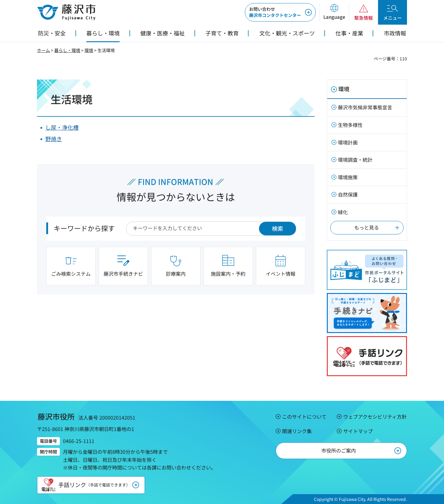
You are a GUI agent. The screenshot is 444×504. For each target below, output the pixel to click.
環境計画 (348, 142)
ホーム (43, 50)
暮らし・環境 (67, 50)
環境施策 (348, 177)
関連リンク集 (297, 431)
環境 (89, 50)
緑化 (343, 212)
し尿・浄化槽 (62, 127)
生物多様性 (350, 125)
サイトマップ (358, 431)
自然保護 (348, 194)
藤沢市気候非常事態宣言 (365, 107)
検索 (277, 228)
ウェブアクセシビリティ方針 (375, 417)
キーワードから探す (84, 228)
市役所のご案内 (339, 450)
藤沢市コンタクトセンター (275, 12)
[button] (334, 12)
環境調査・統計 (355, 160)
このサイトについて (304, 417)
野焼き (54, 139)
